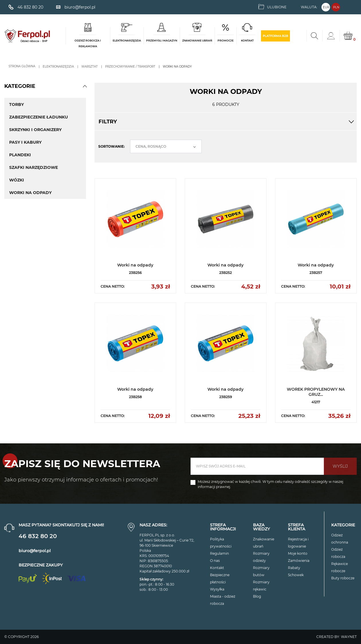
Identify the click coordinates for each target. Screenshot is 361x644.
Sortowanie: (111, 146)
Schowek (296, 575)
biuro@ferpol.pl (35, 551)
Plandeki (20, 155)
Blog (257, 596)
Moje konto (298, 553)
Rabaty (294, 568)
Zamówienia (299, 561)
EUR (326, 7)
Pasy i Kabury (25, 142)
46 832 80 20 (38, 536)
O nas (215, 561)
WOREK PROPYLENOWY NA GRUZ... (316, 392)
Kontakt (217, 568)
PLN (336, 7)
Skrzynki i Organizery (35, 130)
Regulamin (219, 553)
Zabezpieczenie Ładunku (39, 117)
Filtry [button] (226, 122)
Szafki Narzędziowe (34, 167)
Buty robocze (343, 578)
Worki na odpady (30, 193)
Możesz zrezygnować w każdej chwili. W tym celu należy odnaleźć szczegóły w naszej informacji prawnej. (270, 484)
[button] (85, 86)
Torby (16, 104)
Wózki (17, 180)
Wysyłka (217, 589)
